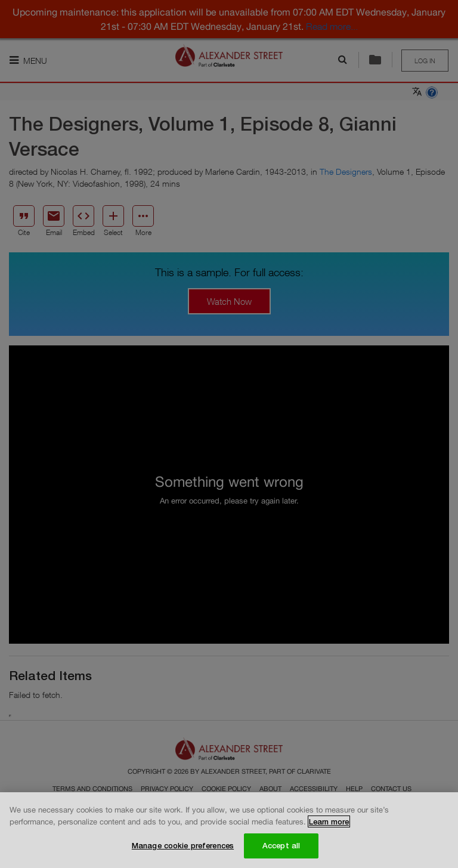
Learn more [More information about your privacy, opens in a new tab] (329, 821)
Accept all (281, 845)
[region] (229, 830)
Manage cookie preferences (183, 845)
